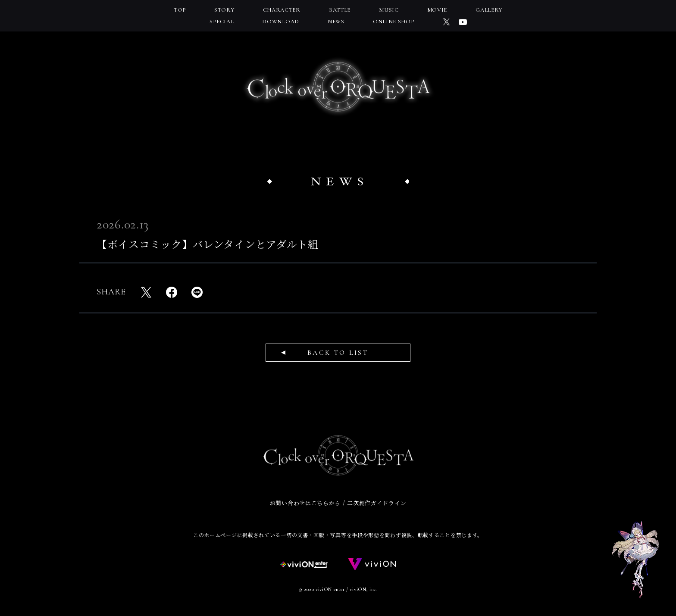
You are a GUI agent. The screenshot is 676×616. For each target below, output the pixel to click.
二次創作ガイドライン (377, 503)
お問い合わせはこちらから (305, 503)
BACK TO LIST (338, 353)
